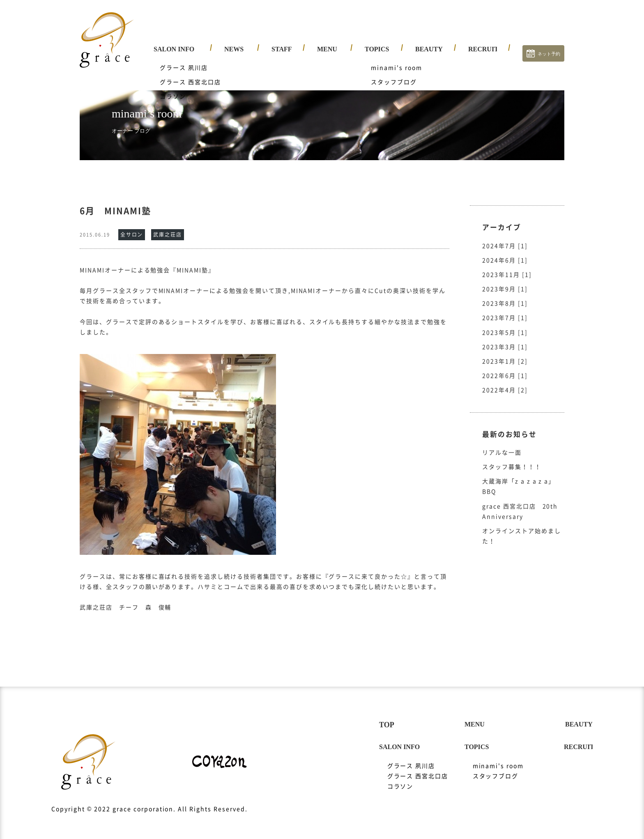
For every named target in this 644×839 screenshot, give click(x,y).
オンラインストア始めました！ (522, 528)
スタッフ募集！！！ (512, 459)
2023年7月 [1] (505, 310)
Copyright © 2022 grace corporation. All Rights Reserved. (149, 801)
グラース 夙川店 (411, 758)
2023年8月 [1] (505, 295)
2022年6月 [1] (505, 368)
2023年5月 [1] (505, 324)
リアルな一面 (502, 444)
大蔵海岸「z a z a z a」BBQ (519, 478)
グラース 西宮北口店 (418, 768)
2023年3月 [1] (505, 339)
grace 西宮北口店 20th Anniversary (520, 503)
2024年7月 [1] (505, 238)
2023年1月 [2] (505, 353)
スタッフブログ (496, 768)
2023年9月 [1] (505, 281)
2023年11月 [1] (507, 267)
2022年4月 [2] (505, 382)
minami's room (498, 758)
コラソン (400, 778)
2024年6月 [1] (505, 252)
